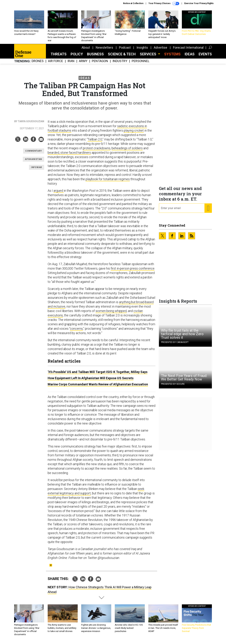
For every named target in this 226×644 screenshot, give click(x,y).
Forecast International (188, 50)
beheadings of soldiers (127, 151)
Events (205, 57)
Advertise (160, 50)
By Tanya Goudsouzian (29, 124)
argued (59, 193)
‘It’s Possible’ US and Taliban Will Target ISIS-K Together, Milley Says (98, 375)
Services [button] (148, 57)
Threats (59, 57)
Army (83, 64)
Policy (77, 57)
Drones (38, 64)
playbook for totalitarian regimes (108, 182)
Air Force (56, 64)
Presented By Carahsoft (175, 345)
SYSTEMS (172, 57)
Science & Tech (122, 57)
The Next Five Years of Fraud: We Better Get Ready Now (184, 380)
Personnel (141, 64)
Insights (142, 50)
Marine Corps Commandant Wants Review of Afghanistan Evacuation (98, 387)
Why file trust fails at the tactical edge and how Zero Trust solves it (182, 337)
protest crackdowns (97, 151)
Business (95, 57)
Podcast (125, 50)
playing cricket (134, 133)
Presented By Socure (173, 387)
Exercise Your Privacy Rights (199, 3)
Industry (120, 64)
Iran (71, 64)
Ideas (190, 57)
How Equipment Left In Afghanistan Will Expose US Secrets (91, 381)
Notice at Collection (133, 3)
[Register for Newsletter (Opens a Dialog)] (208, 211)
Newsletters (104, 50)
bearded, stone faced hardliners (69, 155)
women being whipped (111, 314)
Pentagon (100, 64)
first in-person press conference (133, 271)
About (86, 50)
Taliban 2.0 (95, 142)
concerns (76, 331)
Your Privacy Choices (164, 4)
